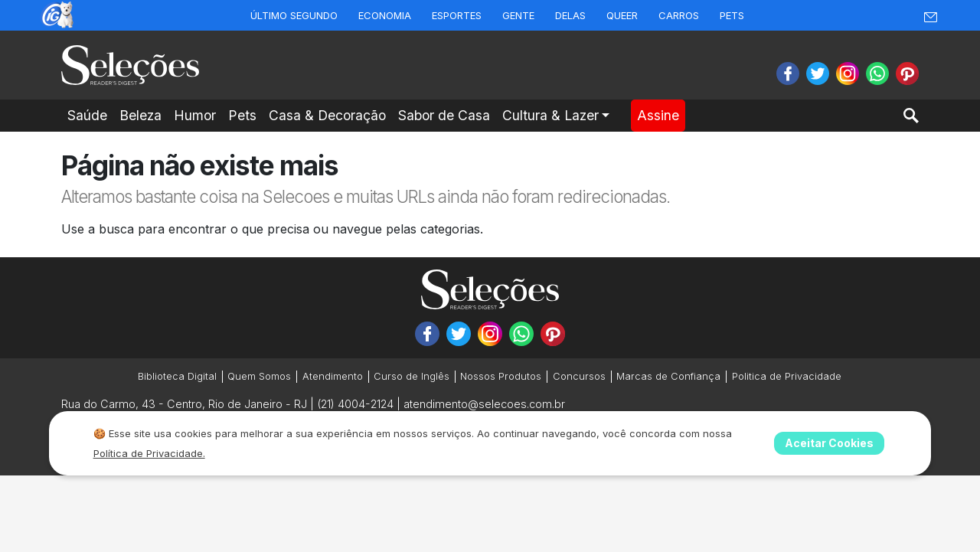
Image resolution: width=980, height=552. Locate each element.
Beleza (140, 115)
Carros (679, 15)
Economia (385, 15)
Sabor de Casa (444, 115)
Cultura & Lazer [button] (550, 115)
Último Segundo (294, 15)
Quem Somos (259, 376)
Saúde (87, 115)
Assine (658, 115)
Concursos (579, 376)
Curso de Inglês (412, 376)
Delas (570, 15)
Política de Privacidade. (149, 453)
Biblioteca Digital (177, 376)
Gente (518, 15)
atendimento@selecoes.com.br (484, 404)
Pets (732, 15)
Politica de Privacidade (787, 376)
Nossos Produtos (501, 376)
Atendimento (333, 376)
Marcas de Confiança (668, 376)
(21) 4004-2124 (355, 404)
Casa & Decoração (327, 115)
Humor (195, 115)
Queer (622, 15)
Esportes (457, 15)
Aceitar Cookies (829, 443)
